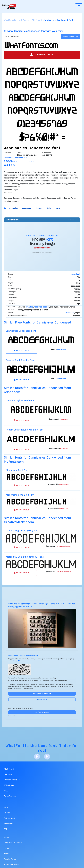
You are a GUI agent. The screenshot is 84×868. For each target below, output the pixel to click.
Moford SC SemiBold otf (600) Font (25, 557)
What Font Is (9, 769)
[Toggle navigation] (79, 6)
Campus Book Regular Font (20, 360)
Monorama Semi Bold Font (20, 495)
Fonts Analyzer (10, 796)
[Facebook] (37, 757)
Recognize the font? (42, 694)
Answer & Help (14, 661)
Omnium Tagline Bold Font (20, 401)
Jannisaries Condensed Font (21, 331)
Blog (6, 791)
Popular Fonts (10, 859)
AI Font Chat (9, 785)
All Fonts (24, 20)
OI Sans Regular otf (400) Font (22, 531)
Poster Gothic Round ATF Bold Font (25, 430)
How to (7, 813)
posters (46, 307)
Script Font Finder (12, 865)
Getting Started (10, 818)
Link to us (8, 775)
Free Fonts (8, 824)
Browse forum (42, 699)
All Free (36, 20)
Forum (7, 837)
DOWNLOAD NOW (42, 55)
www (58, 208)
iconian (39, 208)
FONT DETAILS (21, 351)
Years (6, 854)
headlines (38, 307)
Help (6, 807)
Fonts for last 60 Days (13, 843)
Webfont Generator (42, 712)
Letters (7, 848)
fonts (49, 208)
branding (29, 307)
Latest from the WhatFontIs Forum (23, 656)
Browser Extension (12, 780)
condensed (27, 208)
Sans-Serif (76, 274)
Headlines (70, 313)
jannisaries (13, 208)
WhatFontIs (10, 20)
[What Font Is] (9, 6)
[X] (47, 757)
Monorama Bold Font (17, 470)
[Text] (32, 37)
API (5, 829)
